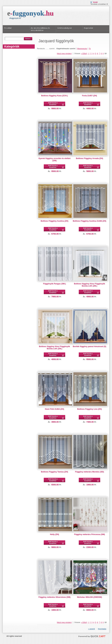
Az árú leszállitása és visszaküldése (40, 29)
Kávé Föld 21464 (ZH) (54, 409)
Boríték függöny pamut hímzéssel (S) (89, 346)
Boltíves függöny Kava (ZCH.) (54, 96)
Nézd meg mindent (64, 54)
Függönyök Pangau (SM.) (54, 284)
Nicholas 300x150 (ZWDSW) (89, 597)
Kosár (95, 2)
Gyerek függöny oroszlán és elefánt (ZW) (54, 159)
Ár (90, 49)
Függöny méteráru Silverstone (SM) (54, 597)
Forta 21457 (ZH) (90, 96)
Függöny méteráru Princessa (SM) (89, 534)
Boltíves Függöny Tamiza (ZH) (54, 472)
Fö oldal (8, 28)
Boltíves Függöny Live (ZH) (89, 409)
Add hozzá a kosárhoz (53, 104)
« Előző (84, 54)
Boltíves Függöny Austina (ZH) (54, 221)
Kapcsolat (88, 28)
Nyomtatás (102, 629)
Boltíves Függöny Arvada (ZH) (90, 158)
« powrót (91, 629)
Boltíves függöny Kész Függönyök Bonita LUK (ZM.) (89, 285)
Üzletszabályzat (64, 28)
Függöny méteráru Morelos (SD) (90, 472)
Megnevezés (82, 49)
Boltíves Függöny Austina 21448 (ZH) (89, 221)
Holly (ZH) (54, 534)
